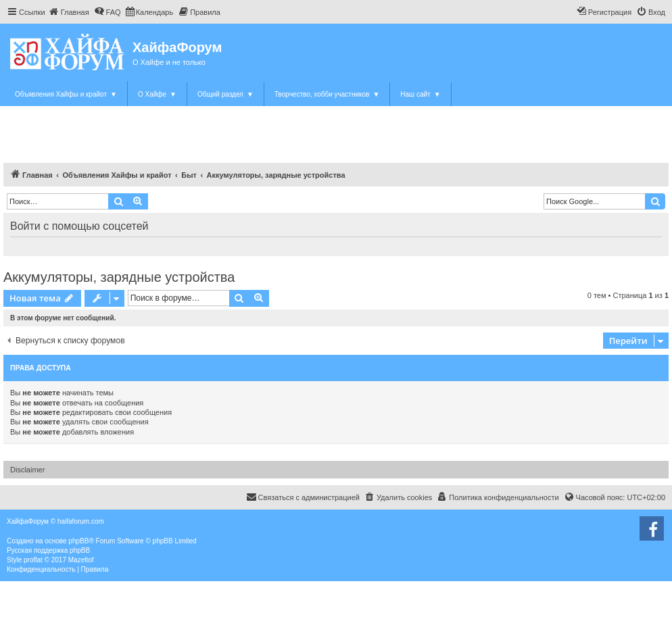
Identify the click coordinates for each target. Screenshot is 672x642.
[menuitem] (69, 12)
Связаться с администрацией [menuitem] (303, 497)
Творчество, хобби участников (327, 94)
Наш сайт (420, 94)
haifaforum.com (81, 521)
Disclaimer (27, 470)
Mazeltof (81, 560)
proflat (33, 560)
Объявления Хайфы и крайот (66, 94)
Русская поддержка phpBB (48, 550)
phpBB (78, 541)
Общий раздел (225, 94)
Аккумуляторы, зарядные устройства (119, 277)
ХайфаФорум (177, 47)
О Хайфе (157, 94)
